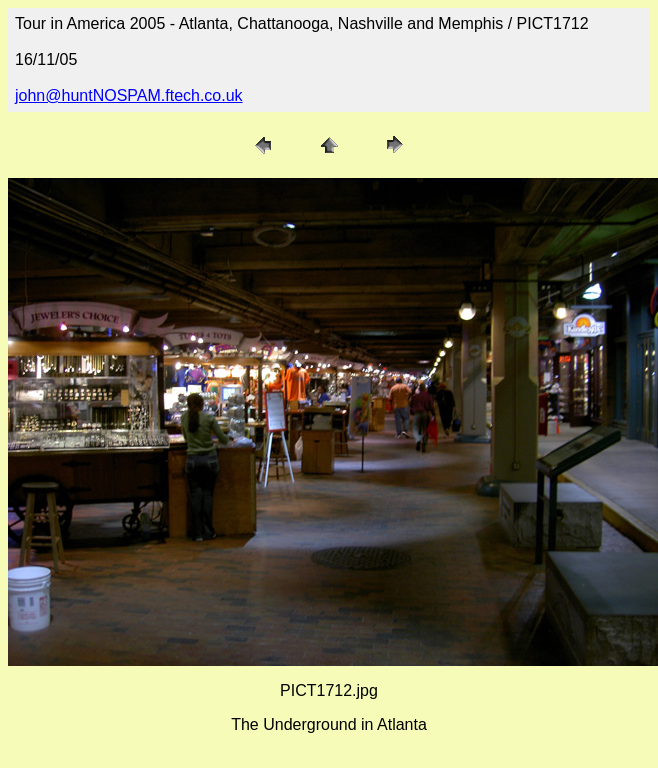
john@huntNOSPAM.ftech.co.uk (129, 95)
